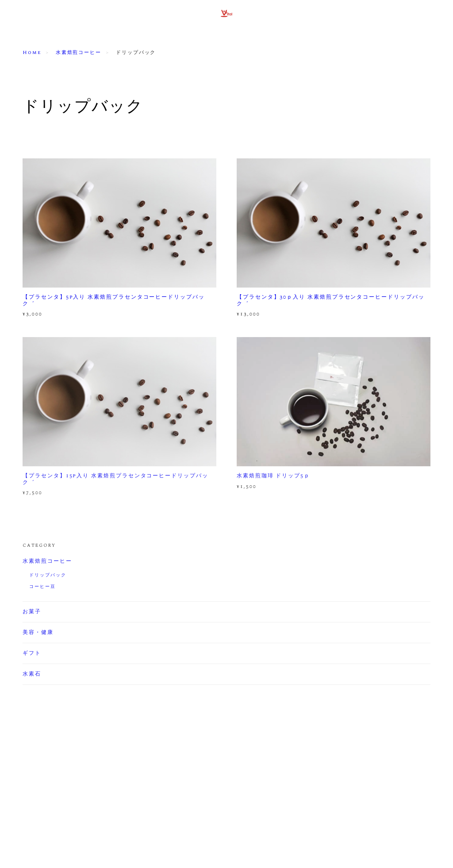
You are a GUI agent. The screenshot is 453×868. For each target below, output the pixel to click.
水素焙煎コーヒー (79, 53)
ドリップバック (48, 576)
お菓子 (32, 613)
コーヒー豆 (42, 588)
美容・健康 (38, 634)
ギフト (32, 654)
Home (32, 53)
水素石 (32, 675)
